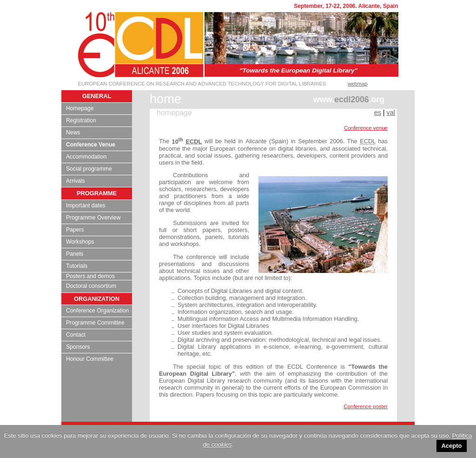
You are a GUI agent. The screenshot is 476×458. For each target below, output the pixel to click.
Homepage (80, 108)
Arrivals (76, 181)
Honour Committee (90, 359)
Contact (76, 335)
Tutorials (77, 266)
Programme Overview (93, 218)
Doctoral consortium (91, 286)
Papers (75, 230)
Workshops (80, 242)
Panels (75, 254)
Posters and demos (90, 276)
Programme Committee (95, 323)
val (391, 113)
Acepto (451, 446)
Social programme (89, 169)
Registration (81, 120)
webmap (357, 84)
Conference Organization (97, 311)
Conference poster (366, 406)
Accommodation (86, 157)
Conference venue (366, 128)
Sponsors (78, 347)
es (378, 113)
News (73, 133)
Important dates (86, 206)
